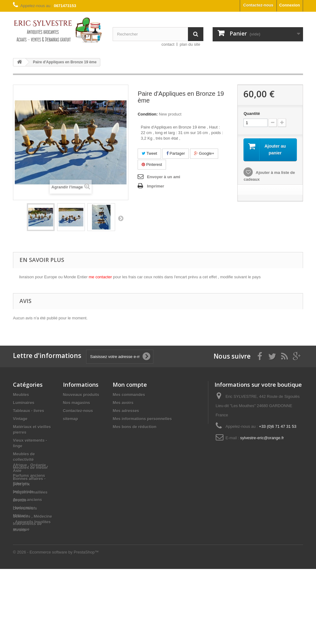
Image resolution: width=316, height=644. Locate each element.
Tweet (149, 153)
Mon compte (130, 385)
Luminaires (24, 403)
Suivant (121, 218)
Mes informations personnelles (142, 419)
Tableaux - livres (29, 411)
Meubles (21, 395)
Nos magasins (77, 403)
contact (168, 44)
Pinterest (152, 164)
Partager (176, 153)
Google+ (204, 153)
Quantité (252, 114)
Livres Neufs (25, 583)
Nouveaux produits (81, 395)
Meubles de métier (30, 467)
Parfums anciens (29, 476)
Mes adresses (126, 411)
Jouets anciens (27, 500)
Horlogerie (23, 508)
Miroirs (20, 605)
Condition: (148, 114)
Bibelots (21, 484)
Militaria (21, 516)
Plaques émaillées (30, 567)
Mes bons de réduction (135, 427)
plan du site (190, 44)
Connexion (290, 5)
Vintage (20, 419)
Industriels (23, 492)
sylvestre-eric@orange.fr (262, 438)
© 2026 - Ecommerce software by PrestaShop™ (56, 627)
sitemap (71, 419)
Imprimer (156, 186)
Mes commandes (129, 395)
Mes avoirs (123, 403)
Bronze (20, 575)
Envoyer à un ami (164, 177)
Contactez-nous (258, 5)
